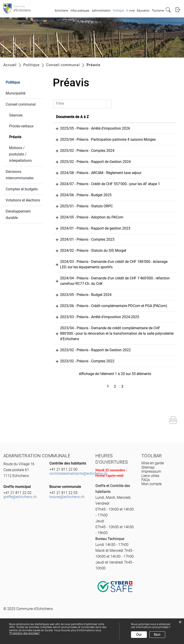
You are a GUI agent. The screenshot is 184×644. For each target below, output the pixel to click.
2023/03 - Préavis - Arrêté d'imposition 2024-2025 (119, 333)
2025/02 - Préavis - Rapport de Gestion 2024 (115, 167)
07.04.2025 (65, 178)
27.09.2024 (65, 228)
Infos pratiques (80, 11)
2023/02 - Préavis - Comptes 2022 (107, 377)
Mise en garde (153, 479)
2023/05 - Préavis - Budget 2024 (105, 306)
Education (143, 11)
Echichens (62, 11)
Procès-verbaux (21, 126)
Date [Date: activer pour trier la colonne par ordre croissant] (60, 117)
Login (178, 10)
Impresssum (151, 488)
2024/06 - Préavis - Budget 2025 (105, 206)
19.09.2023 (65, 333)
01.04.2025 (65, 217)
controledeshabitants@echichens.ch (78, 490)
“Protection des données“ (24, 633)
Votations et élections (23, 200)
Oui (139, 635)
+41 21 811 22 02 (17, 509)
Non (157, 635)
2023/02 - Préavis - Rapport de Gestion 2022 (115, 366)
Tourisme (158, 11)
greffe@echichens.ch (20, 513)
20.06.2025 (65, 156)
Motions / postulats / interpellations (20, 154)
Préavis (26, 137)
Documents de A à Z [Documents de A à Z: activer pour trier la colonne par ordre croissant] (96, 117)
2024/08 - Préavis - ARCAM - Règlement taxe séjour (120, 178)
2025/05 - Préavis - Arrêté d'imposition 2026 (115, 128)
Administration (101, 11)
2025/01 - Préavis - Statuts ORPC (106, 217)
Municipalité (16, 93)
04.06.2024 (65, 239)
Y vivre (130, 11)
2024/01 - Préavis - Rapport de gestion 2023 (115, 239)
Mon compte (151, 500)
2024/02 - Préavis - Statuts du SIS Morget (113, 261)
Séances (16, 115)
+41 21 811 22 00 (63, 486)
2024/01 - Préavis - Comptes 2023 (107, 250)
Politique (118, 11)
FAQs (146, 496)
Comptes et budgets (22, 189)
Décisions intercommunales (20, 175)
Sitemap (148, 484)
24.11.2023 (65, 306)
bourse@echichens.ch (67, 513)
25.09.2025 (65, 128)
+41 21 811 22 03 (63, 509)
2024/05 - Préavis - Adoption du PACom (111, 228)
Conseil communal (21, 104)
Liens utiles (150, 492)
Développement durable (18, 214)
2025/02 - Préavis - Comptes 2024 (107, 156)
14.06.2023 (65, 366)
